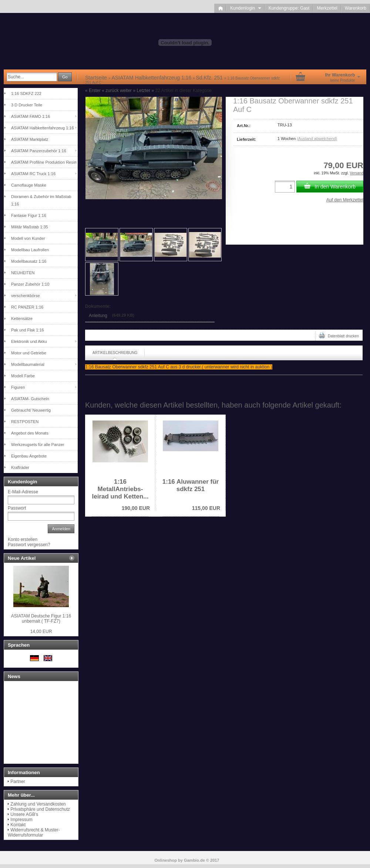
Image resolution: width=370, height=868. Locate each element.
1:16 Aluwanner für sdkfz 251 (191, 485)
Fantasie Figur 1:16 (29, 215)
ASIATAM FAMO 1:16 (31, 116)
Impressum (21, 820)
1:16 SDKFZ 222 (26, 93)
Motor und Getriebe (29, 353)
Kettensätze (22, 319)
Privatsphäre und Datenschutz (40, 809)
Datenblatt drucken (339, 336)
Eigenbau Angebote (29, 456)
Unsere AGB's (24, 814)
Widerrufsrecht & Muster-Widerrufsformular (34, 833)
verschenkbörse (26, 296)
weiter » (128, 91)
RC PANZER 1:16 (27, 307)
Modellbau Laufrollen (30, 250)
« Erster (93, 91)
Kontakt (18, 825)
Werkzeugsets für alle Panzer (38, 445)
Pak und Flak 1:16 (28, 330)
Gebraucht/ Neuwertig (31, 410)
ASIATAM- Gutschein (30, 399)
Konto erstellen (23, 539)
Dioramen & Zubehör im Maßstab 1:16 (41, 200)
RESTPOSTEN (25, 422)
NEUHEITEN (23, 273)
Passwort (17, 508)
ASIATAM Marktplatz (30, 139)
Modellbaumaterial (28, 364)
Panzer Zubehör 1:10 (30, 284)
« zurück (110, 91)
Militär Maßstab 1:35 (30, 227)
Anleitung (98, 316)
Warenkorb (356, 8)
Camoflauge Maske (29, 185)
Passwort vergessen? (29, 545)
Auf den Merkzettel (345, 200)
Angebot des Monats (30, 433)
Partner (18, 782)
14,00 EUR (41, 632)
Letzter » (145, 91)
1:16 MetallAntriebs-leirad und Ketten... (120, 489)
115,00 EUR (206, 508)
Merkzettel (327, 8)
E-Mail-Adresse (23, 492)
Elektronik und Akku (29, 341)
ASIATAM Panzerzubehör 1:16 (39, 151)
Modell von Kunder (28, 238)
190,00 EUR (136, 508)
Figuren (18, 387)
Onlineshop (166, 860)
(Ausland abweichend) (317, 139)
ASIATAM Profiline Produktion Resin (44, 162)
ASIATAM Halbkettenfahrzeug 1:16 (43, 128)
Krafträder (20, 467)
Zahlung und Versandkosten (38, 804)
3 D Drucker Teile (27, 105)
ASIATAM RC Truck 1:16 (33, 174)
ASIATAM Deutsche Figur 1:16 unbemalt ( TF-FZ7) (41, 619)
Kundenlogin (245, 8)
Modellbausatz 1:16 (29, 261)
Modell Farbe (23, 376)
